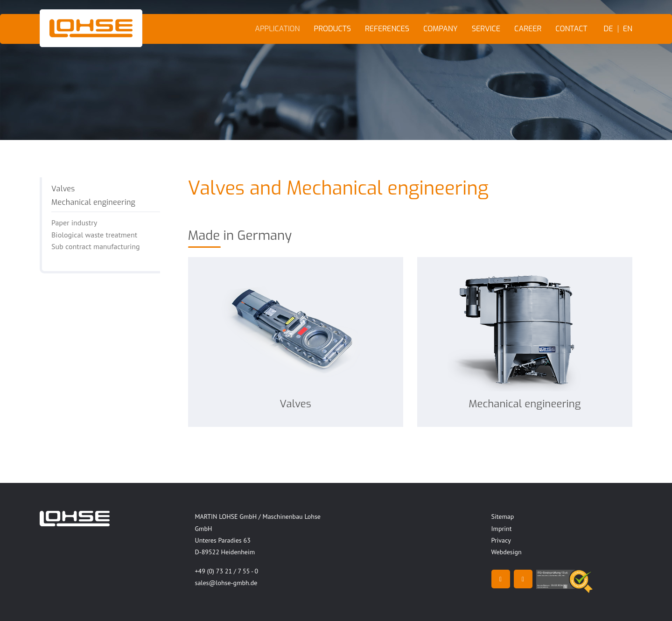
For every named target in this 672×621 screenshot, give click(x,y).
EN (628, 29)
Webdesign (507, 552)
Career (528, 29)
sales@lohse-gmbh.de (226, 583)
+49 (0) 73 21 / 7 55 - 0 (227, 571)
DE (609, 29)
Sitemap (503, 516)
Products (333, 29)
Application (277, 29)
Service (486, 29)
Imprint (502, 529)
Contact (571, 29)
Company (441, 29)
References (387, 29)
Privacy (501, 540)
